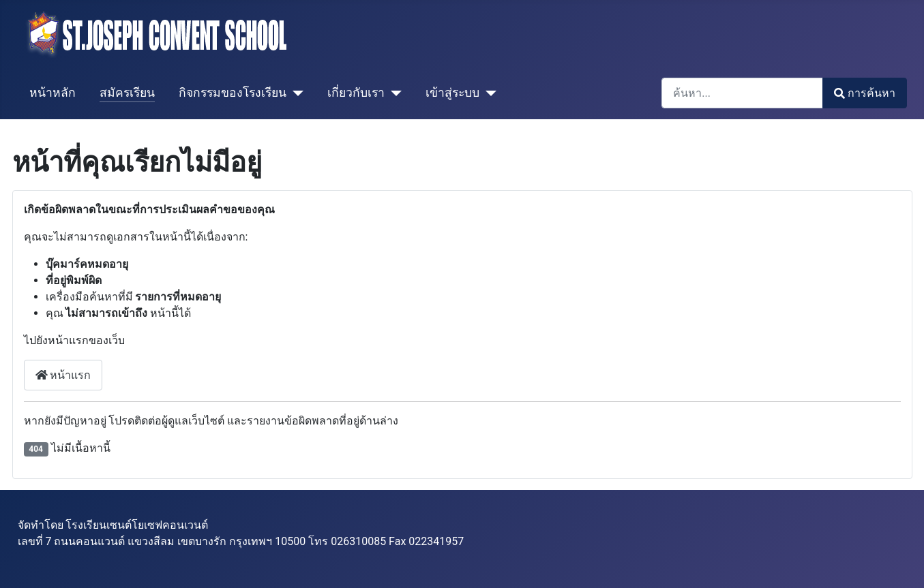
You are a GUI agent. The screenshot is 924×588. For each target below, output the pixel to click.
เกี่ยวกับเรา (356, 93)
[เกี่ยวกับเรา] (393, 93)
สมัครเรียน (127, 93)
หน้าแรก (63, 375)
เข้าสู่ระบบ (452, 93)
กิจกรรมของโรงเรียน (233, 93)
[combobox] (742, 93)
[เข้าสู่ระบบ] (488, 93)
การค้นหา (864, 93)
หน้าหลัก (53, 93)
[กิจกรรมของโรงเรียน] (295, 93)
